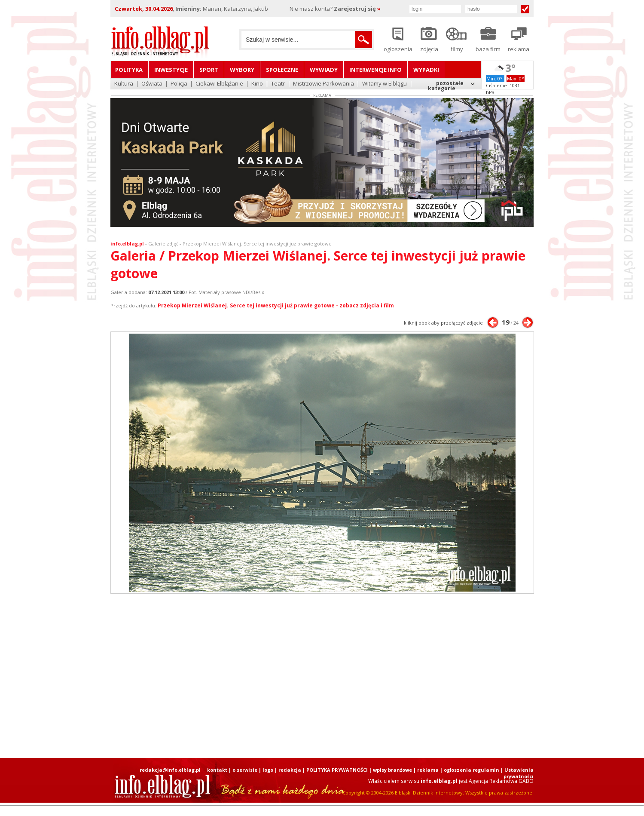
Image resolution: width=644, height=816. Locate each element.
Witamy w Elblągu (385, 84)
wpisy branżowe (392, 770)
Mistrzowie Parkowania (324, 84)
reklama (428, 770)
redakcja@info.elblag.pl (170, 770)
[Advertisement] (322, 676)
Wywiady (324, 70)
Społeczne (282, 70)
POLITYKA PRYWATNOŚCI (337, 770)
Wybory (242, 70)
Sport (209, 70)
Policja (179, 84)
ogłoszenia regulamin (472, 770)
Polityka (129, 70)
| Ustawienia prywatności (517, 773)
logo (268, 770)
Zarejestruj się (357, 9)
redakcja (290, 770)
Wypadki (426, 70)
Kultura (124, 84)
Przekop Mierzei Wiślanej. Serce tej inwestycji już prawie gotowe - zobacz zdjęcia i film (276, 305)
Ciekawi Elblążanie (219, 84)
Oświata (152, 84)
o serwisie (245, 770)
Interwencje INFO (375, 70)
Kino (257, 84)
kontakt (217, 770)
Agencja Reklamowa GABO (501, 781)
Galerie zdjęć (163, 244)
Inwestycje (171, 70)
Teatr (278, 84)
